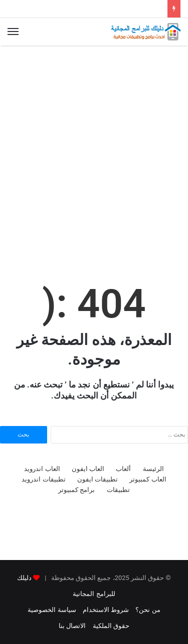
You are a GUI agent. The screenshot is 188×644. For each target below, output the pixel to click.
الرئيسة (153, 469)
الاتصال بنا (72, 626)
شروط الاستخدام (106, 610)
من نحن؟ (148, 610)
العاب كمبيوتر (148, 479)
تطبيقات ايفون (98, 479)
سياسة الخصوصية (52, 610)
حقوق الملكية (111, 626)
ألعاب (123, 469)
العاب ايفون (88, 469)
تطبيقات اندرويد (43, 479)
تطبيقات (118, 490)
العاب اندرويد (42, 469)
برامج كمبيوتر (76, 490)
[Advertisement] (94, 149)
